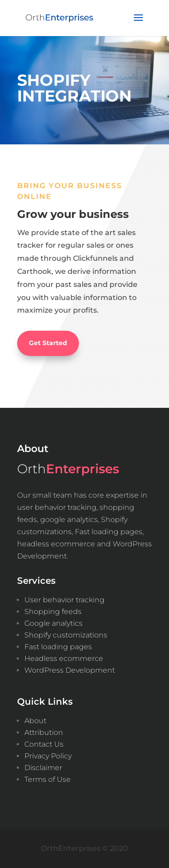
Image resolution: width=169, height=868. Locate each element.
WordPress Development (70, 670)
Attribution (44, 732)
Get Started (48, 343)
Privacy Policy (48, 756)
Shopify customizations (66, 635)
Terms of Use (48, 779)
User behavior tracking (64, 600)
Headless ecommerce (64, 658)
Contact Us (44, 744)
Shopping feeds (53, 612)
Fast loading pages (58, 647)
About (35, 721)
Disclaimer (43, 768)
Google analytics (53, 623)
